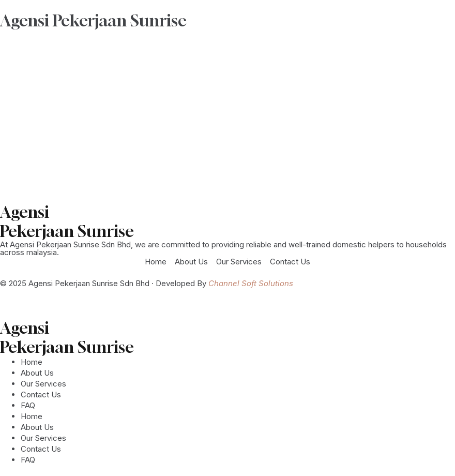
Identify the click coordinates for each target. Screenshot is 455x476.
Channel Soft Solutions (251, 283)
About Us (37, 373)
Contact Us (41, 395)
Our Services (43, 384)
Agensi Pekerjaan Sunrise (93, 20)
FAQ (28, 405)
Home (32, 362)
